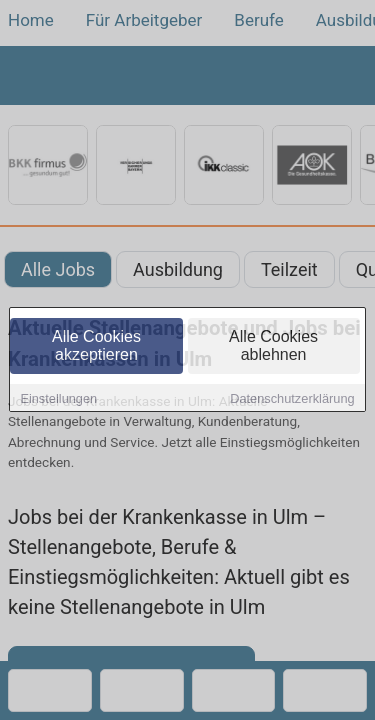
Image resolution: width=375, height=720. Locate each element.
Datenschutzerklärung (292, 399)
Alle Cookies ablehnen (273, 346)
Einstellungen (58, 399)
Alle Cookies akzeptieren (96, 346)
